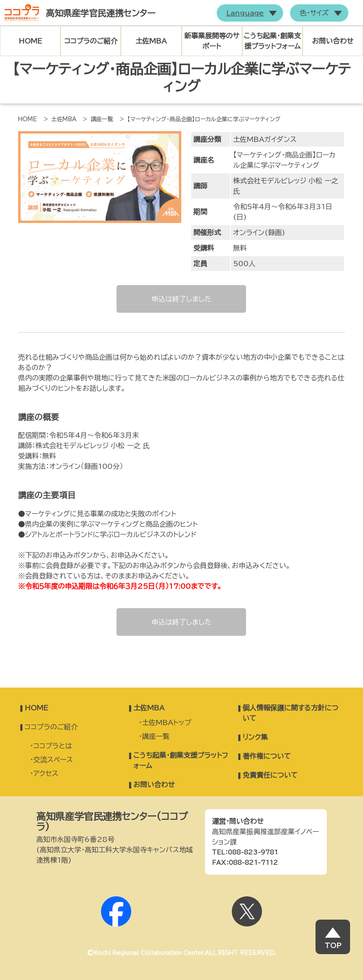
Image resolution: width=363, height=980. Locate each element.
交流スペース (53, 760)
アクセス (46, 773)
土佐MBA (151, 41)
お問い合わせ (333, 41)
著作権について (267, 756)
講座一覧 (156, 736)
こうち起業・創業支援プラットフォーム (272, 41)
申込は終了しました (181, 299)
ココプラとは (53, 746)
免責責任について (270, 775)
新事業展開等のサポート (212, 41)
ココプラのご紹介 (91, 41)
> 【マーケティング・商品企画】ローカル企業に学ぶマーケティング (200, 119)
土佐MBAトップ (167, 722)
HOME (30, 41)
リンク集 (255, 737)
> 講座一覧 (98, 119)
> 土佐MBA (60, 119)
